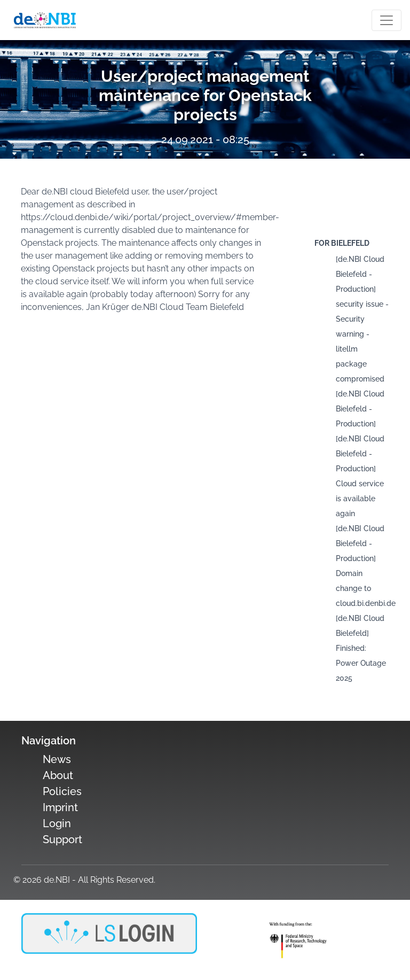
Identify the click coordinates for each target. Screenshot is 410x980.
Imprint (60, 807)
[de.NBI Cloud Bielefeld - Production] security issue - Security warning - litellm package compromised (362, 319)
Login (57, 823)
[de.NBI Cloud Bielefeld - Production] (360, 409)
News (57, 759)
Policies (62, 791)
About (58, 775)
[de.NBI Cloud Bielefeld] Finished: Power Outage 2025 (361, 648)
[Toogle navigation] (387, 20)
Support (62, 839)
